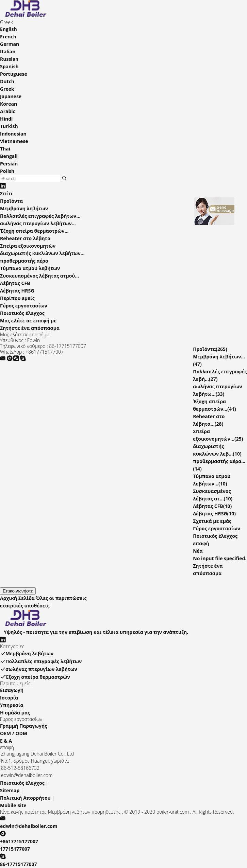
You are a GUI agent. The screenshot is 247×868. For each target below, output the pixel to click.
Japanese (11, 96)
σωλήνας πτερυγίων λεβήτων (39, 669)
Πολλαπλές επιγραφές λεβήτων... (40, 216)
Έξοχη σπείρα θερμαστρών (35, 677)
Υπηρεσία (12, 705)
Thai (5, 149)
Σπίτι (6, 193)
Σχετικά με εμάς (212, 521)
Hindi (6, 119)
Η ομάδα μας (15, 713)
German (10, 44)
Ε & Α (6, 741)
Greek (7, 89)
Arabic (8, 111)
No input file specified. (220, 558)
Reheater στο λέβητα (25, 238)
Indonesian (13, 134)
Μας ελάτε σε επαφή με (28, 321)
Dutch (7, 81)
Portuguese (14, 74)
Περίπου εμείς (17, 298)
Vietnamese (14, 141)
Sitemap (10, 790)
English (9, 29)
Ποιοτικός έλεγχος (22, 313)
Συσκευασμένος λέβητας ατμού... (39, 276)
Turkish (9, 126)
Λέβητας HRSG (17, 291)
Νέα (198, 551)
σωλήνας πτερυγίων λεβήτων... (38, 223)
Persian (9, 164)
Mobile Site (13, 805)
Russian (9, 59)
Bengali (9, 156)
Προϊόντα (11, 201)
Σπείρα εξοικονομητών (28, 246)
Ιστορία (9, 698)
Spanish (9, 66)
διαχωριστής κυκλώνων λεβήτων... (42, 253)
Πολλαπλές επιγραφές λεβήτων (41, 661)
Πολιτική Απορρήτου (25, 798)
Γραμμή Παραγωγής (23, 726)
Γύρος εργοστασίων (24, 306)
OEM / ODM (14, 733)
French (8, 37)
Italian (8, 51)
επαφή (201, 543)
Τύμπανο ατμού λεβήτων (30, 268)
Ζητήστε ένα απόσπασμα (30, 328)
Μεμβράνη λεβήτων (24, 208)
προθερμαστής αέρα (24, 261)
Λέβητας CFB (15, 283)
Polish (7, 171)
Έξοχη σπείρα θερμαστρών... (34, 231)
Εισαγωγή (12, 690)
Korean (9, 104)
